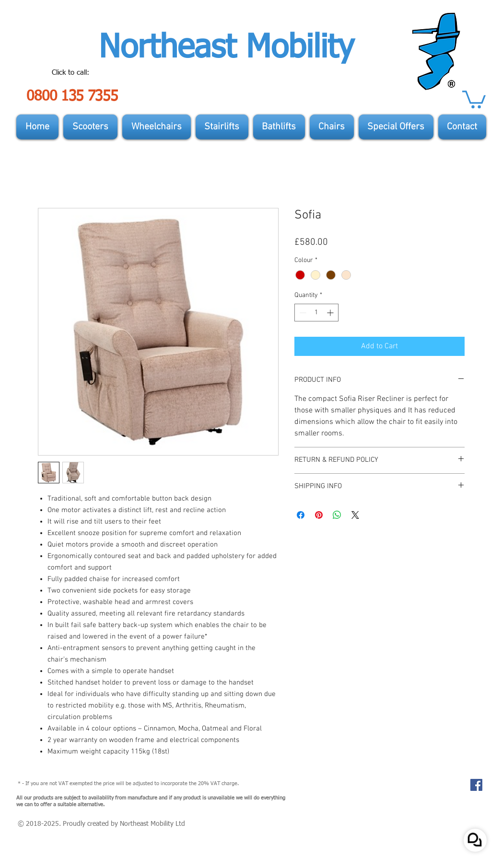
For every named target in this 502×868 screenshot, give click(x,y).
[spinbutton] (316, 313)
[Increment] (331, 313)
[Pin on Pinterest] (319, 515)
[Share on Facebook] (301, 515)
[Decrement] (302, 313)
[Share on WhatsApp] (337, 515)
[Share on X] (355, 515)
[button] (474, 98)
